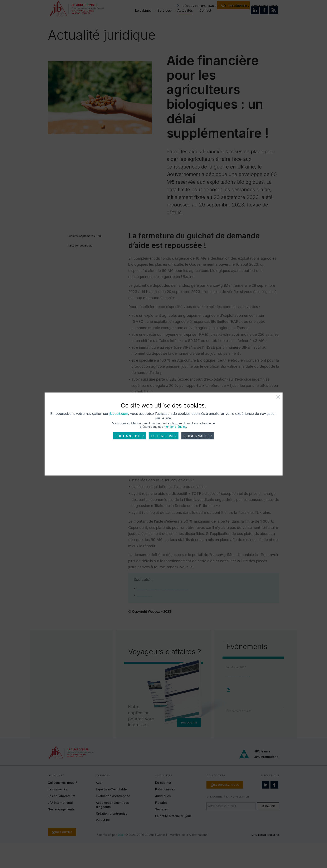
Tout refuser (164, 453)
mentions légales (175, 443)
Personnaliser (198, 453)
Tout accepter (130, 453)
